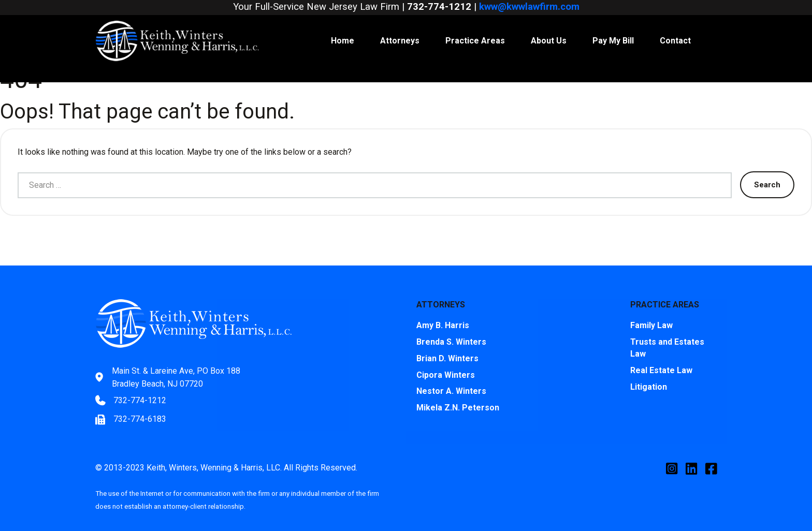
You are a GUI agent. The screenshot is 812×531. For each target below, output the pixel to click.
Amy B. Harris (443, 312)
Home (343, 28)
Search (767, 171)
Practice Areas (475, 28)
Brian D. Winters (447, 345)
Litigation (649, 374)
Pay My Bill (613, 28)
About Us (549, 28)
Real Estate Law (661, 357)
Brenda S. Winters (451, 329)
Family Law (651, 312)
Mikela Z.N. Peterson (458, 395)
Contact (675, 28)
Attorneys (400, 28)
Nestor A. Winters (451, 379)
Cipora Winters (446, 362)
